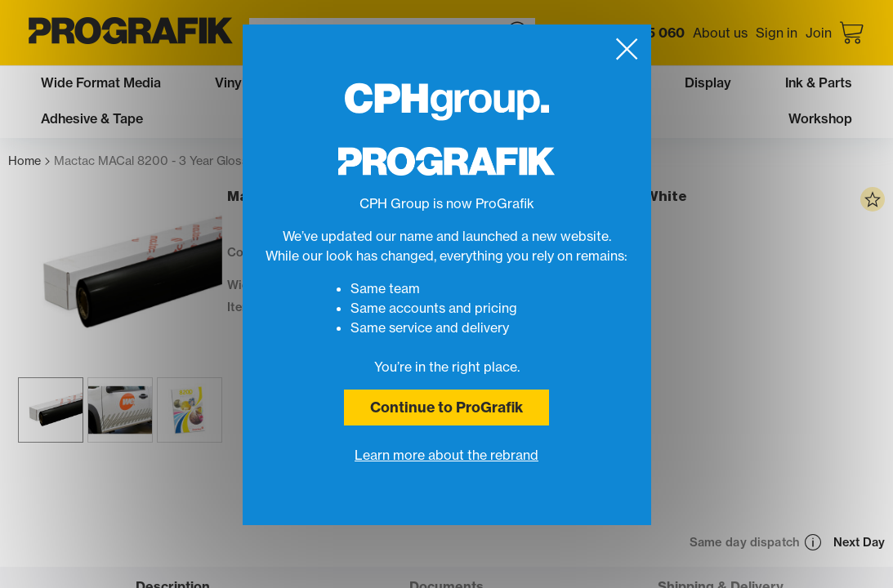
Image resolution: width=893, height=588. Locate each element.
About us (720, 33)
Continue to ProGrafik (446, 407)
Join (819, 33)
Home (29, 161)
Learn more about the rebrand (446, 455)
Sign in (777, 33)
